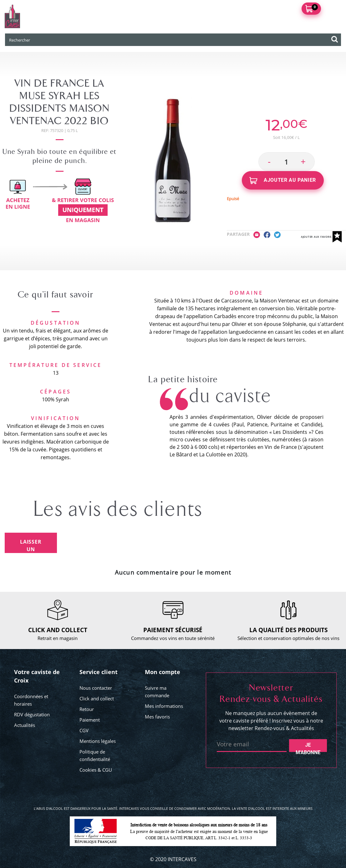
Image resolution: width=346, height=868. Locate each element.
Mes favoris (157, 717)
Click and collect (97, 698)
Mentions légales (98, 741)
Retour (87, 709)
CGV (84, 730)
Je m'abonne (308, 747)
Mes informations (164, 706)
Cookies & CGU (96, 770)
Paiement (90, 720)
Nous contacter (96, 688)
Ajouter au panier (283, 181)
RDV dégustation (32, 714)
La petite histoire (183, 379)
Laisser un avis (31, 546)
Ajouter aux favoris (321, 237)
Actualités (25, 725)
